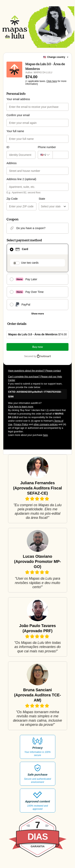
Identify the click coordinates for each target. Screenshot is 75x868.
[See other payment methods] (37, 314)
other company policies (46, 424)
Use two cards (30, 263)
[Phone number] (60, 155)
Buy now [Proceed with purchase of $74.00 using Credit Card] (38, 347)
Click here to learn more (21, 407)
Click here (52, 81)
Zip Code (12, 199)
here (45, 435)
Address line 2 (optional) (21, 179)
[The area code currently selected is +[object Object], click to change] (44, 155)
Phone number (47, 147)
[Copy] (37, 394)
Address (12, 163)
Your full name (15, 131)
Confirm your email (18, 115)
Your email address (18, 99)
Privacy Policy (21, 424)
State (42, 199)
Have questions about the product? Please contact (34, 371)
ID (8, 147)
